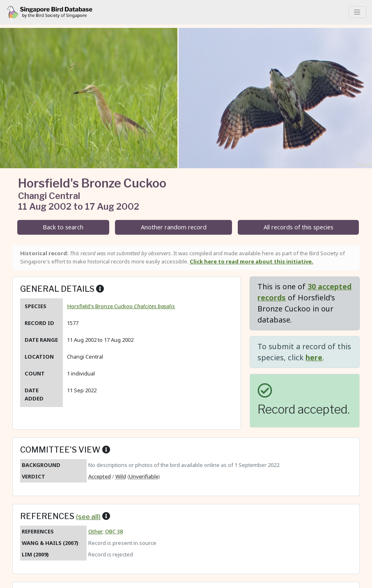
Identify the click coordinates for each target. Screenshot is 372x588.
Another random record (174, 227)
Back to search (63, 227)
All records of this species (299, 227)
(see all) (88, 517)
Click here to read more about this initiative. (251, 261)
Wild (121, 476)
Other (95, 531)
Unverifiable (144, 476)
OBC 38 (114, 531)
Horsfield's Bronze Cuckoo (121, 306)
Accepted (100, 476)
